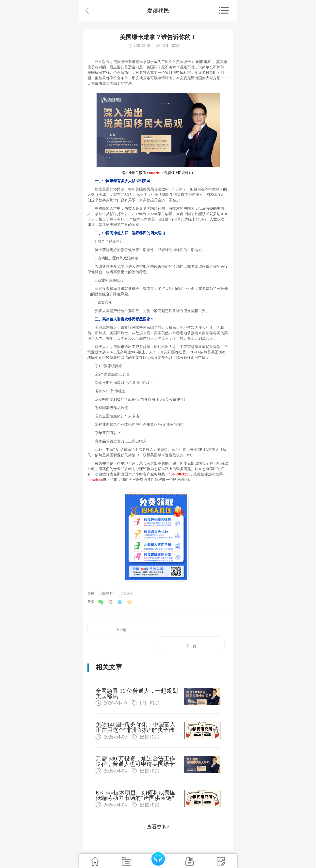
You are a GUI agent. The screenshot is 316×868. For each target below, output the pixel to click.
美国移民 (126, 593)
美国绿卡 (106, 593)
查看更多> (158, 827)
